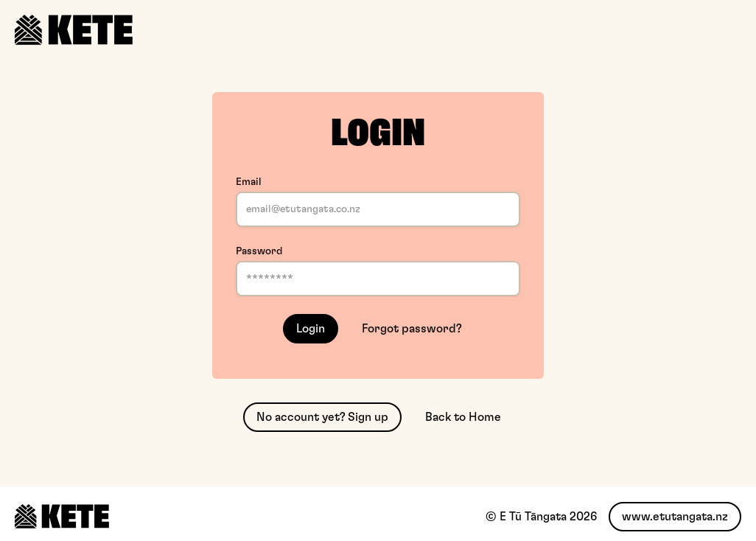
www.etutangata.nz (675, 517)
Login (311, 329)
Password (259, 251)
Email (249, 182)
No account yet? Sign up (322, 417)
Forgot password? (412, 329)
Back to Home (463, 417)
